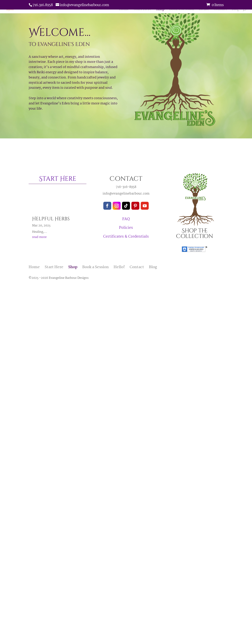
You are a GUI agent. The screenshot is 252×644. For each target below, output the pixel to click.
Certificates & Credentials (126, 237)
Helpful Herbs (51, 219)
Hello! (204, 11)
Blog (235, 11)
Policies (126, 228)
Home (124, 11)
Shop (160, 11)
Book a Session (182, 11)
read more (39, 237)
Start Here (143, 11)
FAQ (126, 219)
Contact (220, 11)
